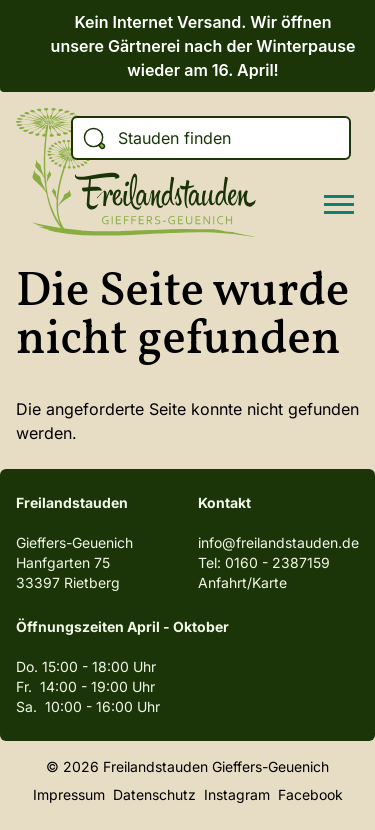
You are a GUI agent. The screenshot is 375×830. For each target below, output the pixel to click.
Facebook (310, 794)
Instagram (237, 794)
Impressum (69, 794)
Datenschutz (154, 794)
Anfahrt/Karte (242, 582)
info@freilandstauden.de (278, 542)
